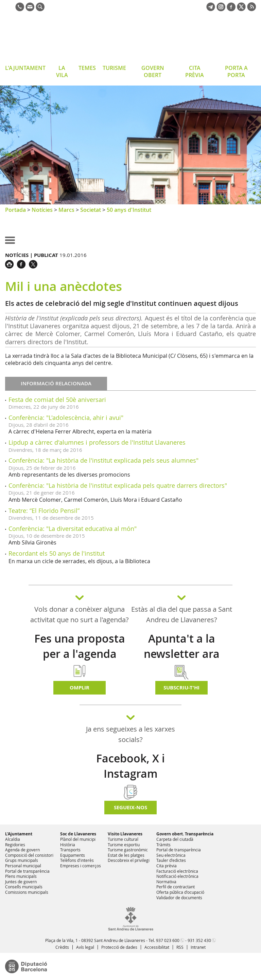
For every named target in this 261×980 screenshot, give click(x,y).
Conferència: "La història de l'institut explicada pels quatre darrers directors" (118, 485)
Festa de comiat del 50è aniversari (57, 400)
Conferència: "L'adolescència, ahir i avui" (66, 418)
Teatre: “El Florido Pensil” (44, 511)
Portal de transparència (27, 871)
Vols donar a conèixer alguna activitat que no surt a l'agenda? (80, 614)
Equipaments (73, 855)
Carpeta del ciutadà (175, 839)
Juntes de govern (21, 882)
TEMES (87, 68)
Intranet (198, 947)
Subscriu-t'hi (181, 688)
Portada (15, 210)
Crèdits (62, 947)
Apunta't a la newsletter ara (182, 646)
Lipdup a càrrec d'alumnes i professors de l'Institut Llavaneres (97, 442)
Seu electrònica (171, 855)
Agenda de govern (22, 850)
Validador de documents (179, 898)
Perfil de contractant (176, 887)
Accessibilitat (157, 947)
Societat (91, 210)
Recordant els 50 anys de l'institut (57, 553)
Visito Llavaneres (125, 834)
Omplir (80, 688)
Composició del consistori (29, 855)
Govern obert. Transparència (185, 834)
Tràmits (163, 845)
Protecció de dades (119, 947)
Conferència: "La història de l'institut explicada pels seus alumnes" (103, 460)
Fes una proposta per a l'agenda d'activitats (80, 654)
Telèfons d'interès (77, 860)
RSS (180, 947)
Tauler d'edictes (171, 860)
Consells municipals (24, 887)
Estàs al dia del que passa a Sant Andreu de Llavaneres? (182, 614)
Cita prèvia (167, 866)
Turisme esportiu (124, 845)
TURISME (114, 68)
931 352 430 (199, 940)
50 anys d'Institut (129, 210)
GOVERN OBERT (153, 71)
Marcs (66, 210)
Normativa (166, 882)
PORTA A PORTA (236, 71)
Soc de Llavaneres (78, 834)
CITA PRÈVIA (195, 71)
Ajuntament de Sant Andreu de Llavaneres (59, 39)
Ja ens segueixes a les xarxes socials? (130, 734)
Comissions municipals (27, 892)
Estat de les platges (126, 855)
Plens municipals (21, 876)
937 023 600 (168, 940)
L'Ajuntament (19, 834)
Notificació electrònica (177, 876)
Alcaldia (13, 839)
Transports (70, 850)
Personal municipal (23, 866)
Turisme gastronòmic (128, 850)
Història (68, 845)
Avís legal (85, 947)
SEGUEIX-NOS (130, 807)
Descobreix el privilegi (129, 860)
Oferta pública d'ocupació (180, 892)
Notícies (42, 210)
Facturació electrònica (177, 871)
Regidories (15, 845)
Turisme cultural (123, 839)
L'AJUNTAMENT (25, 68)
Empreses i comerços (81, 866)
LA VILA (62, 71)
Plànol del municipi (78, 839)
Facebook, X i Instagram (130, 766)
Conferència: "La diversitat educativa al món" (73, 529)
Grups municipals (22, 860)
